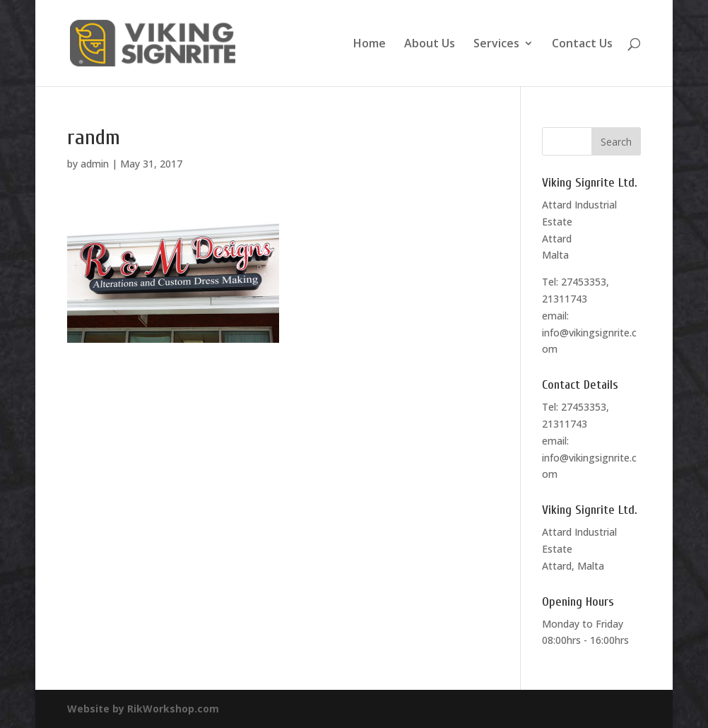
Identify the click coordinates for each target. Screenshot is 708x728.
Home (370, 45)
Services (496, 45)
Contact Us (582, 45)
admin (95, 164)
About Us (430, 45)
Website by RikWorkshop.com (143, 709)
